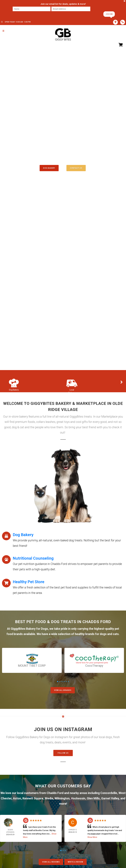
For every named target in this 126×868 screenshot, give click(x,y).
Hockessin (78, 798)
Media (49, 798)
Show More (92, 837)
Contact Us (76, 168)
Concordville (109, 793)
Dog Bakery (49, 168)
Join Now (109, 14)
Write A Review (75, 862)
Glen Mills (93, 798)
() (73, 162)
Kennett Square (33, 798)
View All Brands (63, 690)
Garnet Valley (110, 798)
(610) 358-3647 (63, 156)
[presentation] (22, 14)
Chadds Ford (55, 793)
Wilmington (62, 798)
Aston (17, 798)
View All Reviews (51, 862)
